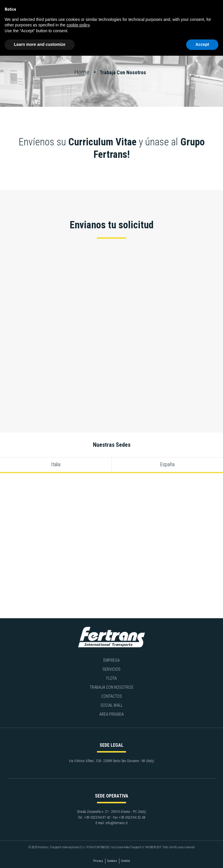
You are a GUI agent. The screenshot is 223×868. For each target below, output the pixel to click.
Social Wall (111, 705)
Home (83, 72)
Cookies (112, 861)
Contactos (112, 696)
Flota (111, 678)
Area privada (111, 714)
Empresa (111, 660)
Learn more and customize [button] (40, 44)
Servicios (111, 669)
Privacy (98, 861)
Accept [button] (202, 44)
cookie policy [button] (78, 25)
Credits (125, 861)
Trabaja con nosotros (111, 687)
